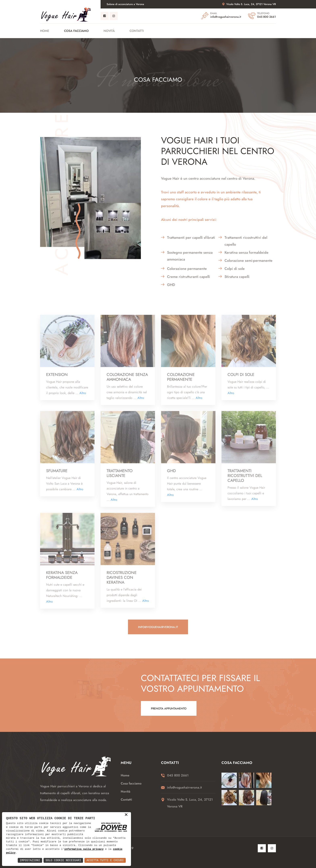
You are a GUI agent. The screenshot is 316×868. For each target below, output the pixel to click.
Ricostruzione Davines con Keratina (122, 580)
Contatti (137, 31)
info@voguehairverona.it (226, 17)
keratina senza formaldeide (62, 578)
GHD (172, 474)
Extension (57, 377)
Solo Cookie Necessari (63, 860)
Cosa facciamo (76, 31)
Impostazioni (30, 860)
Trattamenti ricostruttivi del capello (245, 478)
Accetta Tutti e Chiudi (105, 860)
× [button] (126, 815)
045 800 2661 (267, 17)
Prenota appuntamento (169, 708)
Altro (83, 396)
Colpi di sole (241, 377)
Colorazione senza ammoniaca (127, 380)
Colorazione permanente (181, 380)
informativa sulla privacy (84, 849)
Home (45, 31)
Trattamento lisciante (120, 476)
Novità (109, 31)
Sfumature (57, 474)
